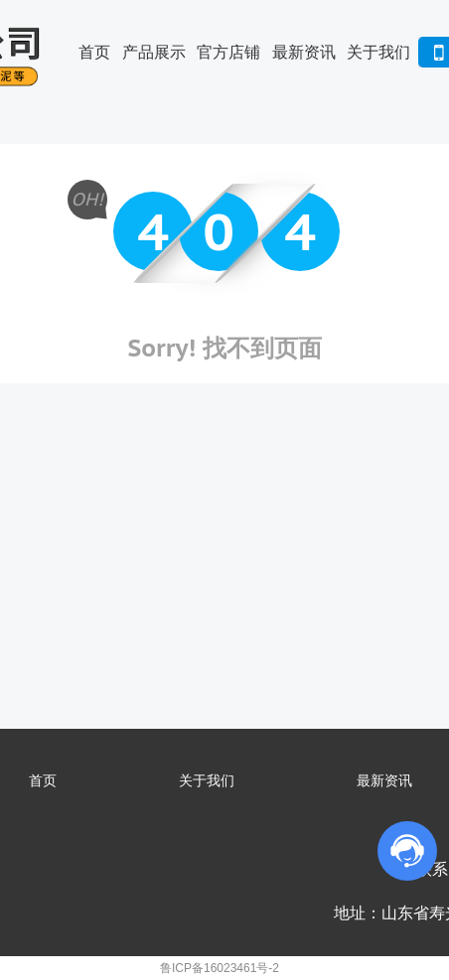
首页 (94, 52)
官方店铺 (228, 52)
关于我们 (378, 52)
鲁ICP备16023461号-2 (220, 968)
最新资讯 (304, 52)
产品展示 (154, 52)
